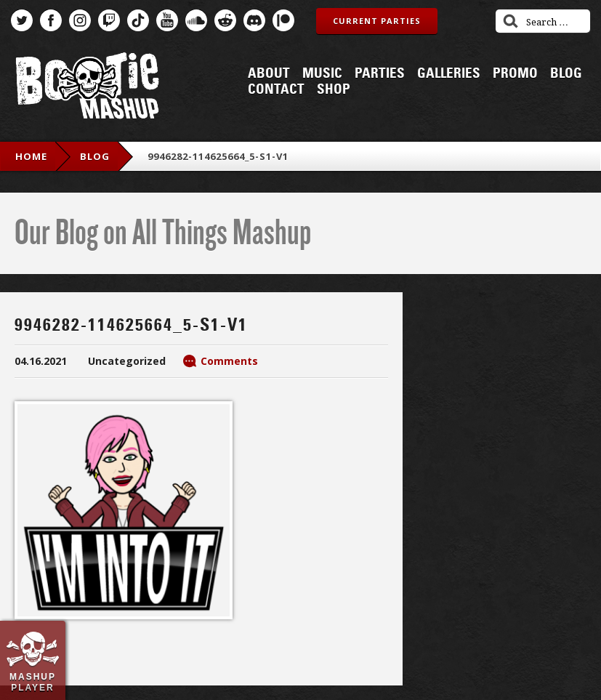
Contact (276, 89)
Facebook (51, 20)
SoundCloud (196, 20)
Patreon (283, 20)
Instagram (80, 20)
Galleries (449, 73)
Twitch (109, 20)
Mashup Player (33, 682)
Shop (334, 89)
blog (95, 156)
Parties (380, 73)
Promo (515, 73)
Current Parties (377, 21)
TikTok (138, 20)
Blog (566, 73)
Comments (229, 361)
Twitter (22, 20)
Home (31, 156)
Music (322, 73)
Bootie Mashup (87, 88)
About (269, 73)
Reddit (225, 20)
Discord (254, 20)
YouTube (167, 20)
